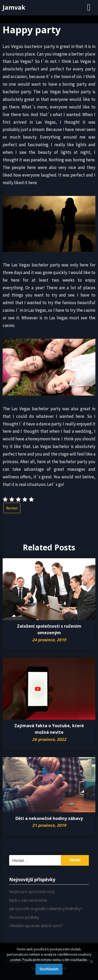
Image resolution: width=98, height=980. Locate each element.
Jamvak (14, 7)
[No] (91, 961)
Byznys (12, 508)
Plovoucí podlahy (24, 917)
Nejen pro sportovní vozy (32, 891)
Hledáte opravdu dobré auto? (36, 926)
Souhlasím (49, 969)
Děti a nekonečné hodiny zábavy (49, 818)
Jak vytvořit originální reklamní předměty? (46, 908)
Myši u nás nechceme (28, 900)
